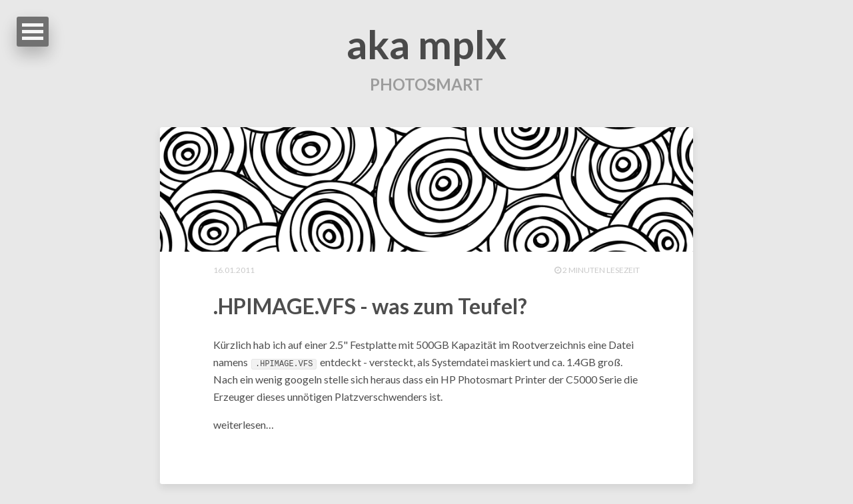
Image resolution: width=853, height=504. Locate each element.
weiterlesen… (244, 424)
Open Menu (33, 32)
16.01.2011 (234, 270)
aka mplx (426, 44)
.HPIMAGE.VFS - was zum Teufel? (370, 306)
